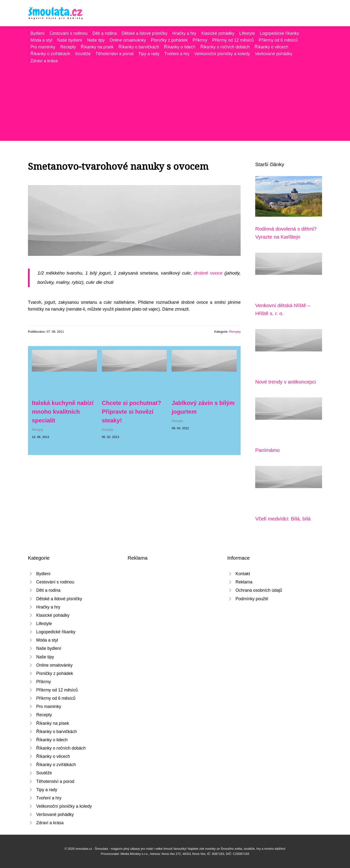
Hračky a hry (184, 33)
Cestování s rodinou (69, 33)
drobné (201, 273)
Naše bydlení (70, 40)
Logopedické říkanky (279, 33)
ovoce (216, 273)
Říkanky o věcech (271, 47)
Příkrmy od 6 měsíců (278, 40)
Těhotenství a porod (115, 54)
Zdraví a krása (44, 61)
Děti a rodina (105, 33)
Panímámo (267, 450)
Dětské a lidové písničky (144, 33)
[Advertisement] (175, 101)
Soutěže (83, 54)
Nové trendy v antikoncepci (286, 382)
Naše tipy (96, 40)
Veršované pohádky (274, 54)
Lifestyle (247, 33)
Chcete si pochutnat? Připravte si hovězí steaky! (131, 412)
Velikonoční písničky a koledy (222, 54)
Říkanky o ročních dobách (225, 47)
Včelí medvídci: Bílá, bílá (283, 519)
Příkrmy (200, 40)
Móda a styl (41, 40)
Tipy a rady (149, 54)
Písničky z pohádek (169, 40)
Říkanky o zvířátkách (50, 54)
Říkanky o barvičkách (139, 47)
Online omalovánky (128, 40)
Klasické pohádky (218, 33)
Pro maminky (43, 47)
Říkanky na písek (97, 47)
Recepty (68, 47)
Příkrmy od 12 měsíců (233, 40)
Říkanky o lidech (179, 47)
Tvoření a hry (177, 54)
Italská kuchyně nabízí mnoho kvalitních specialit (63, 412)
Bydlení (38, 33)
